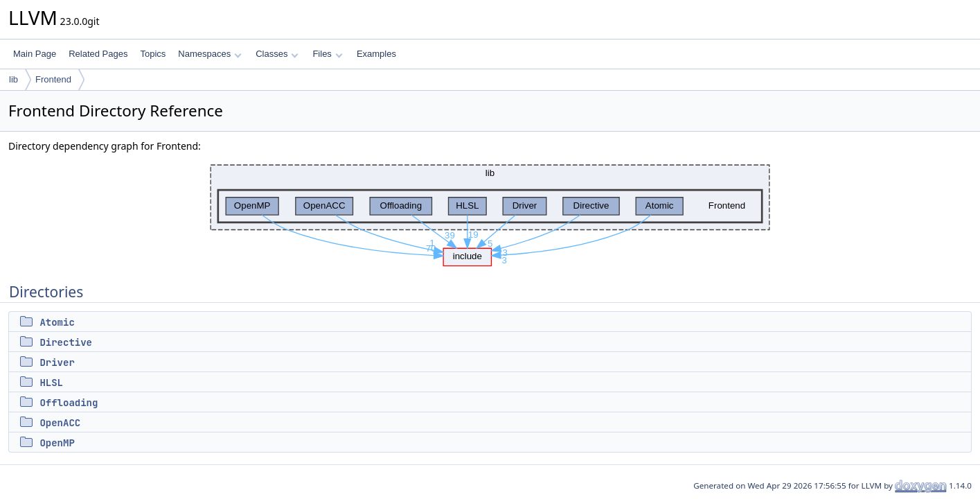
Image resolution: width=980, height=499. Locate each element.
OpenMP (57, 443)
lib (14, 79)
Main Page (35, 54)
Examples (376, 54)
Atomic (57, 322)
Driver (57, 362)
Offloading (69, 403)
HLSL (51, 383)
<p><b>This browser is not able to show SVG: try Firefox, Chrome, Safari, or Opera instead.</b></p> (490, 212)
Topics (153, 54)
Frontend (53, 79)
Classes (277, 54)
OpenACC (60, 423)
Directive (66, 342)
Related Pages (98, 54)
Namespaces (210, 54)
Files (327, 54)
